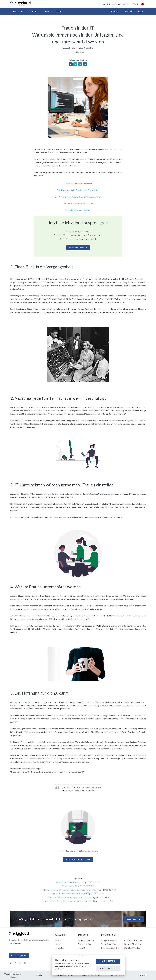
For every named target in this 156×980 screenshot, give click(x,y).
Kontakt (81, 948)
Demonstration (84, 944)
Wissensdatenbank (86, 940)
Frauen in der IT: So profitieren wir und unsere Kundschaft (68, 901)
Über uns (59, 940)
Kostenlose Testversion (115, 4)
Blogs (140, 11)
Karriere (58, 944)
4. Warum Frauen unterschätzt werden (78, 203)
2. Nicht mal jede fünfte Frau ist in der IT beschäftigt (78, 190)
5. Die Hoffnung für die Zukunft (78, 210)
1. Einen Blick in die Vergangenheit (78, 183)
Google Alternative (109, 940)
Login (135, 4)
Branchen (115, 11)
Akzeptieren (108, 961)
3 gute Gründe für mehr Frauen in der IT (68, 893)
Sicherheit (34, 11)
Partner (59, 11)
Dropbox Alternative (110, 948)
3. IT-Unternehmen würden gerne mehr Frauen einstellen (78, 197)
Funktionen (18, 11)
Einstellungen (108, 969)
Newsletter (60, 948)
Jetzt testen (133, 919)
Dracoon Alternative (133, 944)
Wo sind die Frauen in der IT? (68, 882)
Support (128, 11)
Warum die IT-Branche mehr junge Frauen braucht (68, 897)
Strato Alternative (109, 944)
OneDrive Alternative (133, 940)
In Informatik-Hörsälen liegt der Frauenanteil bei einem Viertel (68, 889)
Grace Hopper (68, 886)
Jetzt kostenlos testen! (78, 859)
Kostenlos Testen (78, 247)
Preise (47, 11)
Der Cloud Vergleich (133, 948)
